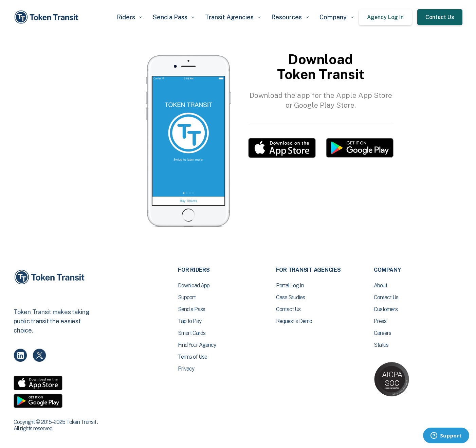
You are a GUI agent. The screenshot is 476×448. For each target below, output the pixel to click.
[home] (48, 17)
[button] (129, 17)
